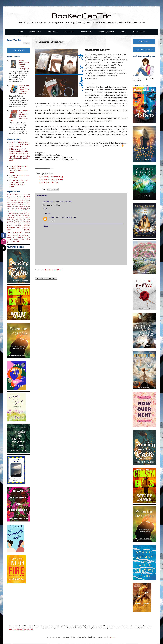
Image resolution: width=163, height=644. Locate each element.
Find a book (69, 32)
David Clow (22, 195)
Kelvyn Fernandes (12, 204)
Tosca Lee (25, 221)
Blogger (113, 637)
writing (28, 239)
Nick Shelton (11, 208)
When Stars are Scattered (22, 223)
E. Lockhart (26, 197)
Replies (48, 213)
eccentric (15, 235)
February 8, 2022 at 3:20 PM (66, 217)
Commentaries (86, 32)
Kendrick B (47, 202)
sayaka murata (19, 239)
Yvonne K (52, 217)
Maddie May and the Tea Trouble (21, 206)
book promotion (23, 227)
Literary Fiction (138, 32)
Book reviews (35, 32)
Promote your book (106, 32)
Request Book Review (144, 50)
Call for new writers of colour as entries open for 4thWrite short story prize (19, 151)
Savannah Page (16, 214)
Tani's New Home (18, 217)
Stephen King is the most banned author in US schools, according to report (18, 183)
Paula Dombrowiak (17, 210)
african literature (14, 225)
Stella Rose (23, 214)
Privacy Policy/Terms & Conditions (21, 630)
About (123, 32)
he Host (49, 182)
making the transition (14, 237)
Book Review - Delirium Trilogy (51, 180)
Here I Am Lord (12, 201)
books (28, 233)
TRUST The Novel (19, 216)
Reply (45, 208)
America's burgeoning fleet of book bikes (19, 176)
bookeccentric (15, 233)
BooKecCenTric (82, 16)
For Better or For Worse (14, 199)
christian (9, 235)
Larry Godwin (23, 204)
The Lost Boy (17, 219)
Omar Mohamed (21, 208)
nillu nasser (26, 237)
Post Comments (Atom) (54, 270)
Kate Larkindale (25, 203)
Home (21, 32)
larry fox (21, 235)
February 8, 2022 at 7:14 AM (61, 202)
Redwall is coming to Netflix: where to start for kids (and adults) (19, 158)
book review (18, 230)
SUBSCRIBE (144, 42)
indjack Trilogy (51, 177)
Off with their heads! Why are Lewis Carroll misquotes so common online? (19, 144)
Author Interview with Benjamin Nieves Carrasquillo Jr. (24, 65)
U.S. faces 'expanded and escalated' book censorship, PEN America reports (18, 169)
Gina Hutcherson (25, 199)
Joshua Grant (17, 203)
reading (10, 239)
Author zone (52, 32)
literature (27, 235)
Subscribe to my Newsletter (46, 278)
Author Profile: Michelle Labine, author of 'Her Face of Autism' (24, 90)
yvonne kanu (14, 242)
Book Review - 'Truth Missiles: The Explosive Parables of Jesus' (19, 116)
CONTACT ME (18, 50)
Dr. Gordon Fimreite (16, 197)
